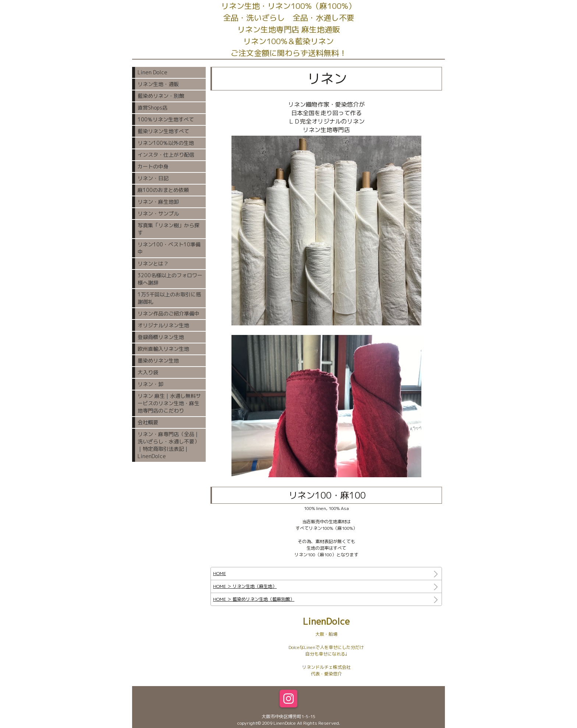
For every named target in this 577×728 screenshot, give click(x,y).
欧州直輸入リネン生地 (163, 349)
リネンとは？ (153, 263)
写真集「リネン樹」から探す (169, 229)
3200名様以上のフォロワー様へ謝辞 (170, 279)
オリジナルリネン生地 (163, 325)
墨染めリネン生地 (158, 361)
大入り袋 (148, 372)
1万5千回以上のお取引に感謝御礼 (169, 298)
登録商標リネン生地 (161, 337)
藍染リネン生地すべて (163, 131)
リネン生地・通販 (158, 84)
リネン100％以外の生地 (166, 143)
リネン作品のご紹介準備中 (169, 313)
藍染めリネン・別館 (161, 96)
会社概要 (148, 422)
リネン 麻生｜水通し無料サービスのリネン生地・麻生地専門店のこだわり (169, 403)
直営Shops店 (153, 108)
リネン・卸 (151, 384)
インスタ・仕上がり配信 (166, 155)
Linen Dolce (153, 72)
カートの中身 (153, 166)
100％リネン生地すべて (166, 119)
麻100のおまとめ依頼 (163, 190)
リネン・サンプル (158, 213)
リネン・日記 (153, 178)
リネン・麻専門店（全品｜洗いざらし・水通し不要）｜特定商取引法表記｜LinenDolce (169, 445)
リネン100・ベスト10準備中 (169, 248)
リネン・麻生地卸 (158, 202)
